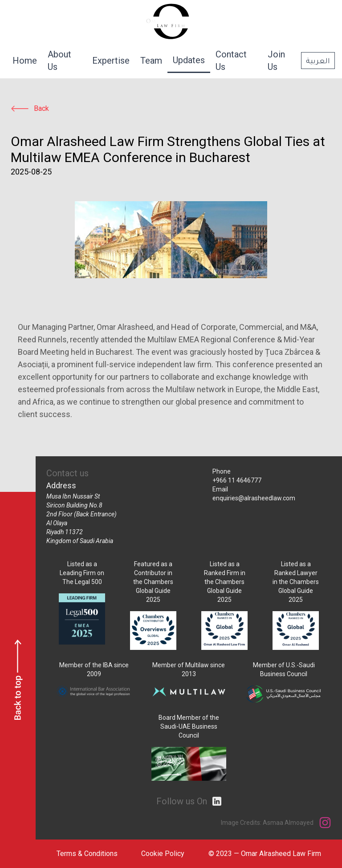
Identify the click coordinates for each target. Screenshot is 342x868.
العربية (318, 60)
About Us (59, 61)
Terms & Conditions (87, 854)
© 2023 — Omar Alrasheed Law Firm (265, 854)
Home (25, 61)
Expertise (111, 61)
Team (151, 61)
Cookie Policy (163, 854)
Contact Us (231, 61)
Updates (189, 60)
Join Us (276, 61)
